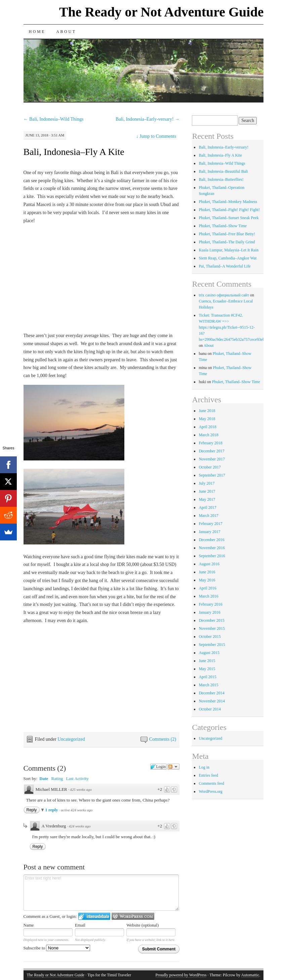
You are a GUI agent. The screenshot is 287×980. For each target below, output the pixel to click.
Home (37, 32)
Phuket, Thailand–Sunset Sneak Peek (229, 218)
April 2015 (207, 677)
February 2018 (210, 443)
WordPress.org (210, 791)
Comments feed (211, 783)
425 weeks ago (81, 789)
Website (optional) (142, 925)
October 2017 (210, 467)
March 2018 (208, 435)
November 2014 (212, 701)
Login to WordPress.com (133, 916)
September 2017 (212, 475)
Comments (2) (163, 739)
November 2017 (212, 459)
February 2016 (210, 604)
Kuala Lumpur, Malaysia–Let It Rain (229, 250)
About (66, 32)
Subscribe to (57, 948)
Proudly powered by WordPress (181, 975)
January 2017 (209, 532)
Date (44, 779)
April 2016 (207, 588)
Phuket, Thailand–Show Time (223, 226)
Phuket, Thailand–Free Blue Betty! (227, 234)
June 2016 (207, 572)
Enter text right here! (101, 893)
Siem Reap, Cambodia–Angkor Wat (228, 258)
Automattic (250, 975)
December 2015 (211, 620)
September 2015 (212, 645)
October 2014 (210, 709)
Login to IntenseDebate (94, 916)
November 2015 (212, 628)
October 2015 (210, 637)
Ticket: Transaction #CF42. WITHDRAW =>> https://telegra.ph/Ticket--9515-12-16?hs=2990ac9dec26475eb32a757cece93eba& (234, 327)
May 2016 (207, 580)
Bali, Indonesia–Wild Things (54, 119)
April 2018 (207, 427)
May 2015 (207, 669)
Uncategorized (71, 739)
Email (80, 925)
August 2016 (209, 564)
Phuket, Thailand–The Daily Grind (227, 242)
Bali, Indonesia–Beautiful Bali (223, 171)
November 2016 (212, 548)
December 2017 (211, 451)
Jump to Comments (156, 136)
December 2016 (211, 540)
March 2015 (208, 685)
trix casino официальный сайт (224, 295)
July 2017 (207, 483)
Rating (57, 779)
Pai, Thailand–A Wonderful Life (225, 266)
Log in (204, 767)
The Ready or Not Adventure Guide (161, 12)
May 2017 (207, 499)
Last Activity (77, 779)
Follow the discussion (173, 767)
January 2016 (209, 612)
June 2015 (207, 661)
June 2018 (207, 411)
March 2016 (208, 596)
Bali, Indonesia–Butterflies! (221, 179)
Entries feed (208, 775)
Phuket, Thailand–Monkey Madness (228, 202)
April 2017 (207, 507)
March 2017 (208, 516)
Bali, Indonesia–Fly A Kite (74, 152)
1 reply (52, 810)
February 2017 (210, 524)
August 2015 (209, 653)
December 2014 (211, 693)
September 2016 (212, 556)
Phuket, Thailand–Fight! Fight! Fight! (229, 210)
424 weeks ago (80, 826)
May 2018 (207, 419)
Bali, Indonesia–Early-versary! (148, 119)
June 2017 (207, 491)
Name (29, 925)
